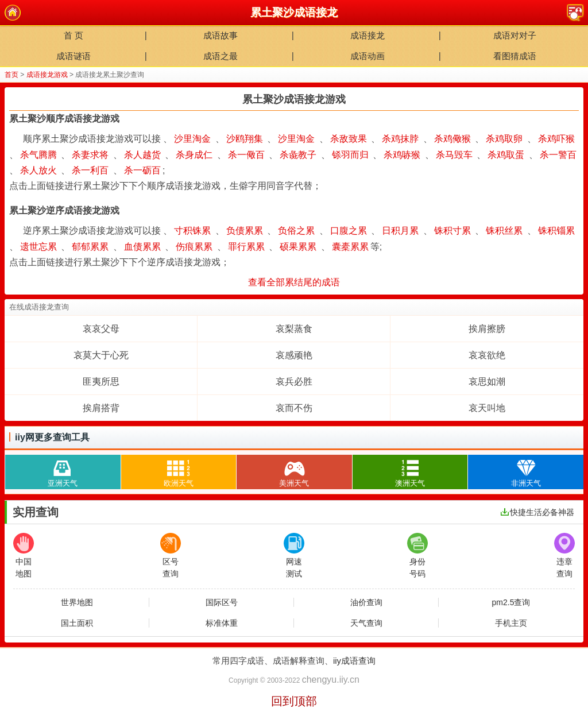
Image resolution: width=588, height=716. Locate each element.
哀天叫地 (487, 408)
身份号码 (417, 556)
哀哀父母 (101, 329)
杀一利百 (90, 170)
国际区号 (222, 602)
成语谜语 (73, 56)
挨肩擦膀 (487, 329)
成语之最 (220, 56)
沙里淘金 (192, 139)
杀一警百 (558, 155)
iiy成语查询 (354, 661)
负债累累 (245, 231)
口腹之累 (349, 231)
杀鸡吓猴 (556, 139)
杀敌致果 (349, 139)
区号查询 (171, 556)
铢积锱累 (556, 231)
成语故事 (220, 35)
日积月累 (400, 231)
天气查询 (366, 623)
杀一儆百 (246, 155)
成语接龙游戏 (47, 75)
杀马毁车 (454, 155)
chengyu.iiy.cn (331, 680)
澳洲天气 (410, 471)
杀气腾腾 (38, 155)
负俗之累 (296, 231)
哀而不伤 (294, 408)
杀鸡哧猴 (402, 155)
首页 (11, 75)
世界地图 (77, 602)
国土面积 (77, 623)
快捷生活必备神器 (537, 512)
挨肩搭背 (101, 408)
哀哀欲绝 (487, 355)
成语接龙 (367, 35)
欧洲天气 (179, 471)
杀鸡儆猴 (452, 139)
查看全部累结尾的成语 (294, 282)
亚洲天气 (63, 471)
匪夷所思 (101, 382)
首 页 (73, 35)
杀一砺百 (142, 170)
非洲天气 (526, 471)
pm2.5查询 (511, 602)
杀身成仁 (194, 155)
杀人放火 (38, 170)
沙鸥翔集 (245, 139)
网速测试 (294, 556)
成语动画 (367, 56)
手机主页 (511, 623)
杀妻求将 (90, 155)
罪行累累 (246, 247)
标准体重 (222, 623)
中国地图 (24, 556)
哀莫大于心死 (101, 355)
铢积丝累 (504, 231)
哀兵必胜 (294, 382)
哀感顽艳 (294, 355)
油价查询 (366, 602)
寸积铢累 (192, 231)
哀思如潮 (487, 382)
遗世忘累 (38, 247)
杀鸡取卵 (504, 139)
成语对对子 (515, 35)
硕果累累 (298, 247)
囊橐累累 (350, 247)
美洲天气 (294, 471)
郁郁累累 (90, 247)
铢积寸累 (452, 231)
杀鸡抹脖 (400, 139)
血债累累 (142, 247)
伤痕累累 (194, 247)
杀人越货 (142, 155)
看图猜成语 (515, 56)
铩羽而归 (350, 155)
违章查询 (564, 556)
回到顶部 (294, 701)
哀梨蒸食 (294, 329)
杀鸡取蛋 (506, 155)
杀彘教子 (298, 155)
